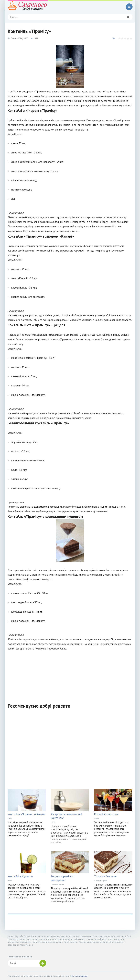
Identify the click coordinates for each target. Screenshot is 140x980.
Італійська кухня (57, 884)
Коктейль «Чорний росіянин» (26, 814)
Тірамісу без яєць (105, 876)
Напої (10, 818)
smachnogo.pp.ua (79, 976)
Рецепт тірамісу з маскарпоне (62, 878)
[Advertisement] (70, 675)
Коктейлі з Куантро (20, 876)
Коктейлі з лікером (106, 814)
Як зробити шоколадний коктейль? (66, 816)
